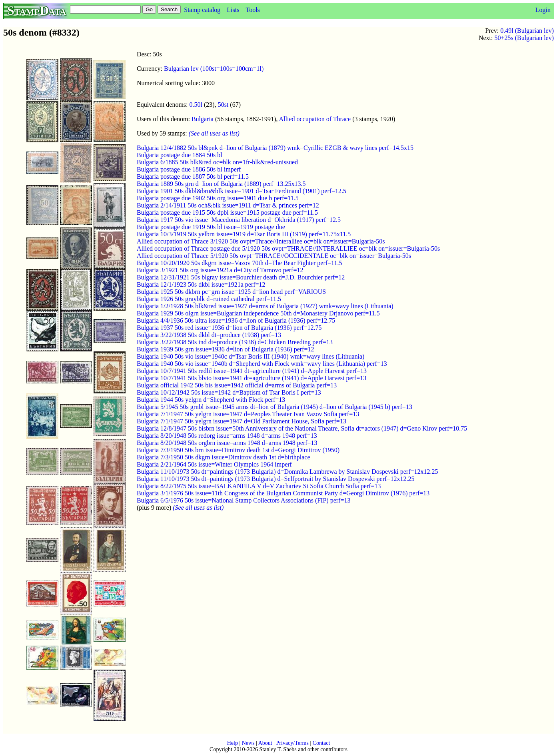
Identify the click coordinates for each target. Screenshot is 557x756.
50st (223, 105)
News (248, 743)
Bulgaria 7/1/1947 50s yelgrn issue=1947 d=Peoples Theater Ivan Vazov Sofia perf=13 (248, 414)
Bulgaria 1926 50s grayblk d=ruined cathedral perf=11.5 (209, 299)
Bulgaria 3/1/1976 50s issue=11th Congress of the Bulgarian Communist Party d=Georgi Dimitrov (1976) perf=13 (283, 493)
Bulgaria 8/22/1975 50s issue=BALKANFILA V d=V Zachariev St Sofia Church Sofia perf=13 (259, 486)
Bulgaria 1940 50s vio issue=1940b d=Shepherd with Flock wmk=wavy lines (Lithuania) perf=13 (262, 364)
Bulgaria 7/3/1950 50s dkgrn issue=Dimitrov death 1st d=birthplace (224, 457)
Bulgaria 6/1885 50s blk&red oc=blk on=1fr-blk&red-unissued (217, 162)
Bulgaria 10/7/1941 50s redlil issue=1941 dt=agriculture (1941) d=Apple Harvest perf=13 (252, 371)
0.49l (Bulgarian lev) (527, 31)
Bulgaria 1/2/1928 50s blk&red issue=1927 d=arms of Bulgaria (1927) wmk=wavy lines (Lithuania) (265, 306)
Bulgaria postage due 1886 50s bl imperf (189, 169)
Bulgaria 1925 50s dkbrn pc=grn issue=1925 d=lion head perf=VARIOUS (231, 292)
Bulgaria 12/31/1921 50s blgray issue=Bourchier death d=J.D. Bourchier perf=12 (241, 277)
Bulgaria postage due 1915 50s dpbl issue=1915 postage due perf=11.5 (227, 212)
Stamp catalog (202, 10)
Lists (233, 10)
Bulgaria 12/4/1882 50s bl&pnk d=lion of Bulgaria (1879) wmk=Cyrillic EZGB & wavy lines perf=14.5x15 (275, 148)
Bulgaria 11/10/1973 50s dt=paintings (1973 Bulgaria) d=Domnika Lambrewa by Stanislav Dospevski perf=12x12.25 (287, 472)
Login (543, 10)
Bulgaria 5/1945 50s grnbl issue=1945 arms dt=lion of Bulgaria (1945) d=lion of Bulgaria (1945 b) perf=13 (275, 407)
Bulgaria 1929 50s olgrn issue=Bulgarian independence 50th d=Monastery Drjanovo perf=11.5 (258, 313)
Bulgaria (203, 119)
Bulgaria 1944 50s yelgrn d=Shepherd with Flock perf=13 (211, 400)
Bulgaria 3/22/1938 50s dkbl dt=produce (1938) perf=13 (209, 335)
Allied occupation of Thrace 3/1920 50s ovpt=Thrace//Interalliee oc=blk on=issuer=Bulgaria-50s (261, 241)
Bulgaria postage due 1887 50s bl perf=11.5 (193, 177)
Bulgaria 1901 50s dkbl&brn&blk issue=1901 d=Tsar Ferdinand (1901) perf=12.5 (242, 191)
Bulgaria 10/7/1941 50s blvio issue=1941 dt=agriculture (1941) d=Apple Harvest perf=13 (252, 378)
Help (233, 743)
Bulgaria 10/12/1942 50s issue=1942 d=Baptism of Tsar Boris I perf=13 (229, 392)
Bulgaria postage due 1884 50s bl (180, 155)
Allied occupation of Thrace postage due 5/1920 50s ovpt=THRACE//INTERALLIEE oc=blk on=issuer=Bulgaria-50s (288, 248)
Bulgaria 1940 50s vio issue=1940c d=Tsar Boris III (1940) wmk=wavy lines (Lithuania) (251, 356)
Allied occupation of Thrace (315, 119)
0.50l (196, 105)
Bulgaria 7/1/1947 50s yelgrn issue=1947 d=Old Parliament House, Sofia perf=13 (242, 421)
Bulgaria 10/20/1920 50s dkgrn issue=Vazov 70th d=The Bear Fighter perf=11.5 (240, 263)
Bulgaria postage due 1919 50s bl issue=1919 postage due (211, 227)
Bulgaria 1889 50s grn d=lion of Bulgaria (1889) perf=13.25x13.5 (221, 184)
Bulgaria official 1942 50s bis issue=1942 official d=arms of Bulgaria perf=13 (237, 385)
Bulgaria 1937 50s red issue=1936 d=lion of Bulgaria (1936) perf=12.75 (229, 328)
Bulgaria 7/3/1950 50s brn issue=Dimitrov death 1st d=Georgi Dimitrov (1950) (238, 450)
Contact (321, 743)
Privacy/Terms (292, 743)
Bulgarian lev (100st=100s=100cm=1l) (214, 69)
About (265, 743)
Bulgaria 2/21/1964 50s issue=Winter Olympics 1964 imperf (214, 464)
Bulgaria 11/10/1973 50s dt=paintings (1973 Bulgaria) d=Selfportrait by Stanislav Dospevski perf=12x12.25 (276, 479)
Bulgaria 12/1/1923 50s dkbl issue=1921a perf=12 (201, 284)
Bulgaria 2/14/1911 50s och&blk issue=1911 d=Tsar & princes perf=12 (228, 205)
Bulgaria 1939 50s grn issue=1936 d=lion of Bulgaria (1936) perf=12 (225, 349)
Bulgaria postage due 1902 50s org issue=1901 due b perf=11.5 (218, 198)
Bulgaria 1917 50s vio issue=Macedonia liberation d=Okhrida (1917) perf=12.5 (239, 220)
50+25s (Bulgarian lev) (524, 38)
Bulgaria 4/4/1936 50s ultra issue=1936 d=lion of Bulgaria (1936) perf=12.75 (236, 320)
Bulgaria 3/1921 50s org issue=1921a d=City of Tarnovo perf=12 (220, 270)
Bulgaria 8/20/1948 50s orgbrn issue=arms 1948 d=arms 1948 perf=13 (227, 443)
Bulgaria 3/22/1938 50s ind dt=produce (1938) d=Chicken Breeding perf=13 (235, 342)
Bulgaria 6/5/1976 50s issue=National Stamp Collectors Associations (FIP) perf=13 (244, 500)
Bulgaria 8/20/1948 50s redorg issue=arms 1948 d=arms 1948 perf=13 (227, 436)
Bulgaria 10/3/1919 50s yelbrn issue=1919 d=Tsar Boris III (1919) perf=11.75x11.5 (244, 234)
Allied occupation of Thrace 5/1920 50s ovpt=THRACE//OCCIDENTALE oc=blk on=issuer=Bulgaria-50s (274, 256)
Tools (253, 10)
